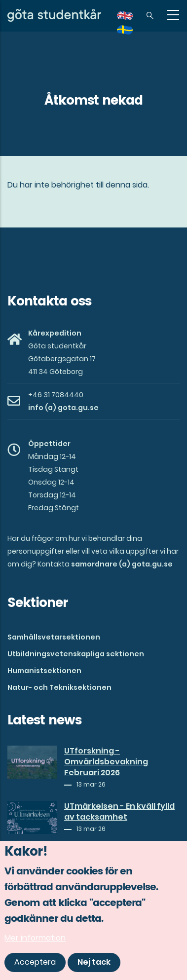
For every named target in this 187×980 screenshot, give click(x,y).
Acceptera (35, 964)
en (131, 19)
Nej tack (94, 964)
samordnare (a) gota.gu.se (122, 564)
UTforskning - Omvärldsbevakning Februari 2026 (106, 762)
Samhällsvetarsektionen (54, 637)
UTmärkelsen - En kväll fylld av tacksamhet (119, 812)
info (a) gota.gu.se (63, 408)
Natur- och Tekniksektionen (59, 687)
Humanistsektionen (44, 671)
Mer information (35, 939)
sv (131, 33)
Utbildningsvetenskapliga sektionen (76, 654)
